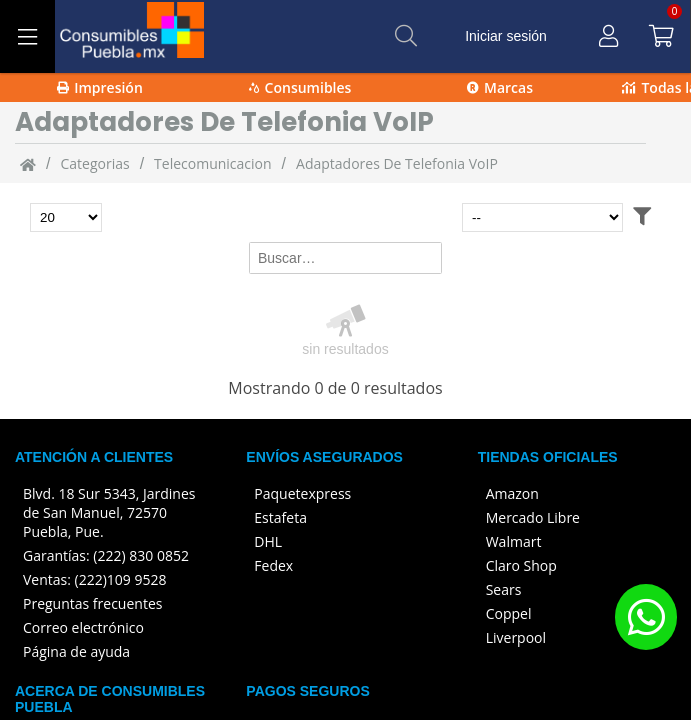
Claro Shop (521, 565)
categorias (94, 163)
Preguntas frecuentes (92, 603)
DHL (268, 541)
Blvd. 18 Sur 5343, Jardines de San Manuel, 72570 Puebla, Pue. (109, 512)
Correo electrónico (83, 627)
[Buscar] (406, 36)
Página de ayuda (76, 651)
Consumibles (300, 87)
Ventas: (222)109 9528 (95, 579)
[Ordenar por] (542, 217)
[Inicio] (28, 164)
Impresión (100, 87)
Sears (504, 589)
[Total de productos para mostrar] (66, 217)
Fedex (273, 565)
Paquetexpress (302, 493)
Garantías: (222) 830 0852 (106, 555)
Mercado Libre (533, 517)
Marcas (500, 87)
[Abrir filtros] (642, 217)
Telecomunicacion (213, 163)
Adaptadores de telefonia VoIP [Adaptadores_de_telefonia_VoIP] (397, 163)
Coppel (509, 613)
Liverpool (516, 637)
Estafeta (280, 517)
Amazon (512, 493)
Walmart (514, 541)
